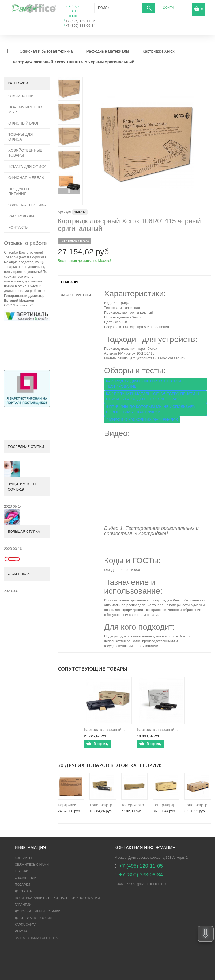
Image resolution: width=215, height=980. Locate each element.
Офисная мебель (26, 178)
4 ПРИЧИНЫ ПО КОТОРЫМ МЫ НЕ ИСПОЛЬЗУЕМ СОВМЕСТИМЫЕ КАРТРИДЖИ (151, 409)
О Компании (21, 96)
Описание (70, 282)
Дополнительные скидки (37, 911)
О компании (26, 878)
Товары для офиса (20, 137)
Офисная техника (27, 205)
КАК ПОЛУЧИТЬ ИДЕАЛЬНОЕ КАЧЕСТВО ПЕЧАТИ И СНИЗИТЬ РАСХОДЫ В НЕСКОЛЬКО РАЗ (152, 396)
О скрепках (19, 574)
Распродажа (21, 216)
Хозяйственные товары (25, 153)
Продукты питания (19, 191)
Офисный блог (24, 123)
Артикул (64, 212)
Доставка (23, 891)
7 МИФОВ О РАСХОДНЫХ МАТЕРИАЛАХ (142, 419)
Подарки (22, 885)
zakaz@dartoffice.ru (146, 884)
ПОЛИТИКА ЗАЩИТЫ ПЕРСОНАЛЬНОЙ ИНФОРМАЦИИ (57, 898)
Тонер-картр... (102, 805)
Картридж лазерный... (104, 730)
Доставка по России (33, 918)
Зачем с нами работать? (36, 938)
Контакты (18, 227)
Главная (22, 871)
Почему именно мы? (25, 110)
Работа (21, 931)
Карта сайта (26, 925)
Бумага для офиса (27, 166)
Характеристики (76, 295)
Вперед (69, 191)
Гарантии (23, 905)
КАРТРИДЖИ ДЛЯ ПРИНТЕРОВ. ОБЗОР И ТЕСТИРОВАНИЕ (144, 384)
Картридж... (69, 805)
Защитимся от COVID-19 (22, 487)
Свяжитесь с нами (32, 865)
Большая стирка (24, 532)
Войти (168, 7)
